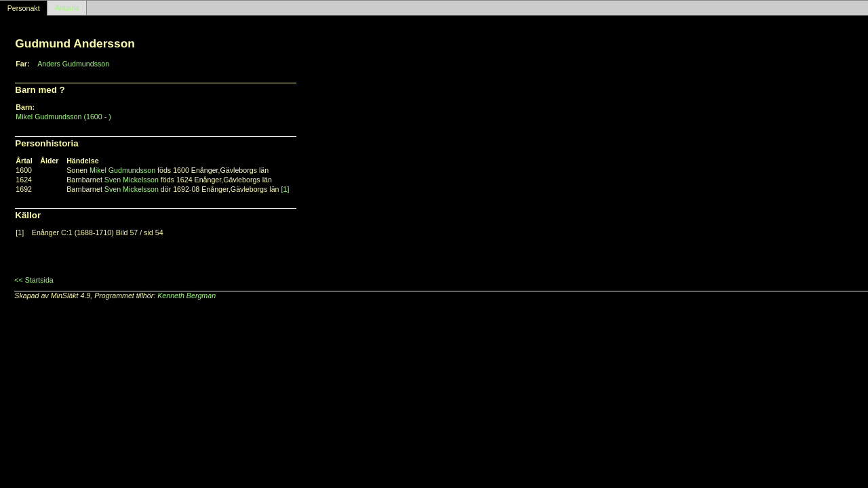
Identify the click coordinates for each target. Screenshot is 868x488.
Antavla (67, 8)
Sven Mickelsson (132, 180)
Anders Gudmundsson (73, 64)
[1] (285, 189)
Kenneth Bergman (186, 296)
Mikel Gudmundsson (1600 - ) (63, 117)
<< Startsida (34, 280)
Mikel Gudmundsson (122, 170)
